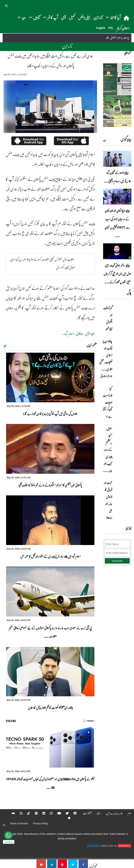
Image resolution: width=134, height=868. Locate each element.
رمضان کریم (123, 28)
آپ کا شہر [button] (51, 17)
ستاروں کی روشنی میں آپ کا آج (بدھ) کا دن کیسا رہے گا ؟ (50, 414)
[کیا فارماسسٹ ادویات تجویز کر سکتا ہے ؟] (123, 394)
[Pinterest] (34, 813)
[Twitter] (65, 813)
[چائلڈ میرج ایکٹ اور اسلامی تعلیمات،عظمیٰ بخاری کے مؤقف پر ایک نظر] (123, 347)
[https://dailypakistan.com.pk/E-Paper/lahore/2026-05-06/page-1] (117, 95)
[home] (127, 18)
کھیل (72, 17)
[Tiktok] (26, 813)
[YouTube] (57, 813)
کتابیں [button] (34, 17)
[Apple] (67, 818)
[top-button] (4, 825)
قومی (63, 17)
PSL (111, 28)
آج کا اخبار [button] (113, 17)
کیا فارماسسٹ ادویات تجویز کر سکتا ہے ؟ (107, 402)
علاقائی (79, 334)
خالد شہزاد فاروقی (106, 376)
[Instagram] (49, 813)
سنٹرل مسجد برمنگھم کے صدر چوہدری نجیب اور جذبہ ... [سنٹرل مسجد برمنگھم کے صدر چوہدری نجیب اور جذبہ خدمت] (108, 449)
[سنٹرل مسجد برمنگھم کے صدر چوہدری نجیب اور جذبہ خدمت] (123, 435)
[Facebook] (73, 813)
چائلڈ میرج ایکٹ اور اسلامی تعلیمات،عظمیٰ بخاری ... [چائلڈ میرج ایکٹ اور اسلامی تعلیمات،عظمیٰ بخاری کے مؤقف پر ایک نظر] (106, 355)
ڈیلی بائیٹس (84, 17)
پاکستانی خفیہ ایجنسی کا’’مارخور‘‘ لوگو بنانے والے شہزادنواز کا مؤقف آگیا (50, 485)
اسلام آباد (69, 334)
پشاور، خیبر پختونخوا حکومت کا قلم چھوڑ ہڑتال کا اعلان (50, 708)
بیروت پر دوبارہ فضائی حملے (118, 37)
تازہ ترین (98, 17)
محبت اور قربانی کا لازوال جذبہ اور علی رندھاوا (108, 500)
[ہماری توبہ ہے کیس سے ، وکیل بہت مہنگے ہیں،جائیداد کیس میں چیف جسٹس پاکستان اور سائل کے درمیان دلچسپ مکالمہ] (83, 864)
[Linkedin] (42, 813)
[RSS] (19, 813)
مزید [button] (22, 17)
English (101, 28)
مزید (5, 345)
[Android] (11, 813)
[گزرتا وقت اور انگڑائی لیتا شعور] (123, 314)
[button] (7, 5)
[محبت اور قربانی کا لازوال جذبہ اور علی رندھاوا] (123, 489)
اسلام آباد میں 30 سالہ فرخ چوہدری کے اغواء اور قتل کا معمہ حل (50, 556)
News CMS (108, 846)
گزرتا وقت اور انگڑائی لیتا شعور (108, 318)
